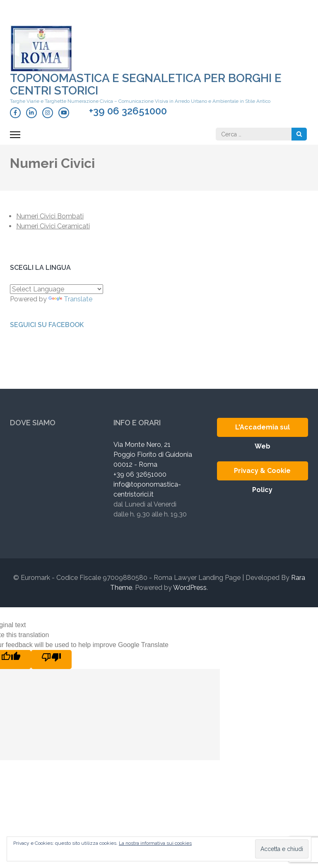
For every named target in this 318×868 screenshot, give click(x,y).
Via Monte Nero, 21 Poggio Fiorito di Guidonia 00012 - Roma (153, 455)
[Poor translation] (51, 659)
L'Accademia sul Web (263, 430)
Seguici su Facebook (47, 325)
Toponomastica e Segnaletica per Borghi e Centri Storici (146, 84)
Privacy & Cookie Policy (262, 474)
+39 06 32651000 (128, 111)
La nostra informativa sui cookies (155, 843)
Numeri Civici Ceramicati (53, 226)
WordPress (190, 588)
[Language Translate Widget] (57, 289)
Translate (70, 299)
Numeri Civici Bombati (50, 216)
